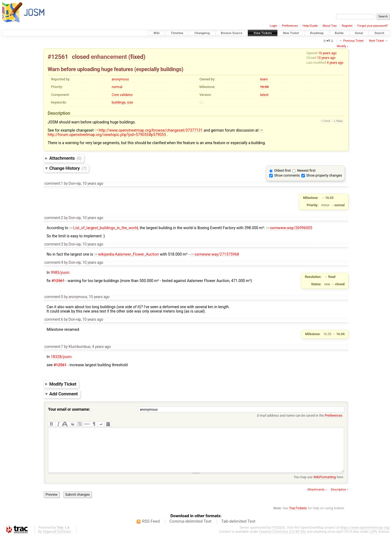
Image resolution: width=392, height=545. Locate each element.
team (264, 79)
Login (273, 26)
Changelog (202, 33)
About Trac (330, 26)
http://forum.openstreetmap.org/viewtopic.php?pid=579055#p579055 (156, 132)
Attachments (65, 158)
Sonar (359, 33)
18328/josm (61, 357)
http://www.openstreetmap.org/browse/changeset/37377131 (149, 130)
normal (117, 87)
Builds (339, 33)
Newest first (306, 170)
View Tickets (263, 33)
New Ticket (291, 33)
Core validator (122, 95)
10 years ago (327, 53)
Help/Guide (310, 26)
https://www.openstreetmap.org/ (365, 536)
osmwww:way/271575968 (215, 254)
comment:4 (54, 262)
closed (81, 57)
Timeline (177, 33)
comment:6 (54, 319)
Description (339, 498)
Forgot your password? (373, 26)
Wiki (157, 33)
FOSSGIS (278, 536)
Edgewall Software (57, 540)
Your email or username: (69, 409)
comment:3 (54, 244)
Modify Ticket (63, 384)
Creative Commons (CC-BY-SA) (283, 540)
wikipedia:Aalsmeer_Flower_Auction (126, 254)
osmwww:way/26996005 (289, 228)
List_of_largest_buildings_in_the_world (104, 228)
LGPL (373, 540)
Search (379, 33)
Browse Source (232, 33)
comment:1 (54, 183)
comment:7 (54, 347)
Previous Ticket (353, 41)
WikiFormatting (325, 485)
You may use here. (319, 485)
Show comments (287, 175)
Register (347, 26)
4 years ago (335, 63)
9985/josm (60, 272)
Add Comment (64, 394)
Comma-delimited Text (190, 529)
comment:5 (54, 297)
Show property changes (324, 175)
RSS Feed (151, 529)
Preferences (290, 26)
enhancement (109, 57)
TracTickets (298, 516)
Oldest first (282, 170)
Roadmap (317, 33)
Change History (68, 168)
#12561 (58, 57)
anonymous (120, 79)
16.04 (264, 87)
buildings (119, 102)
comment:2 (54, 218)
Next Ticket (377, 41)
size (130, 102)
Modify (341, 46)
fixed (137, 57)
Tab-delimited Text (238, 529)
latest (264, 95)
